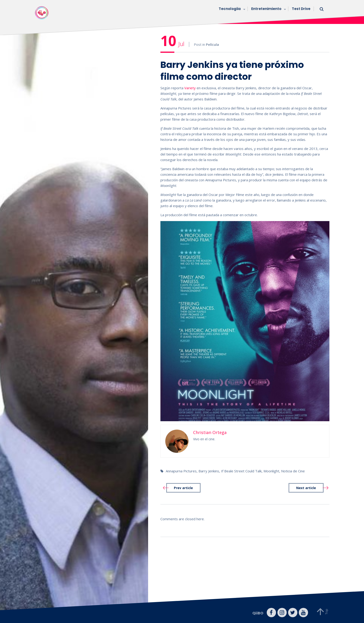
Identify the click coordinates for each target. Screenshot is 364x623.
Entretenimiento (268, 9)
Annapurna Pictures (181, 471)
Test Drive (301, 9)
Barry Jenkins (209, 471)
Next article (306, 488)
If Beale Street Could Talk (241, 471)
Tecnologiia (231, 9)
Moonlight (271, 471)
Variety (190, 88)
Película (212, 44)
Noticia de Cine (293, 471)
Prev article (183, 488)
